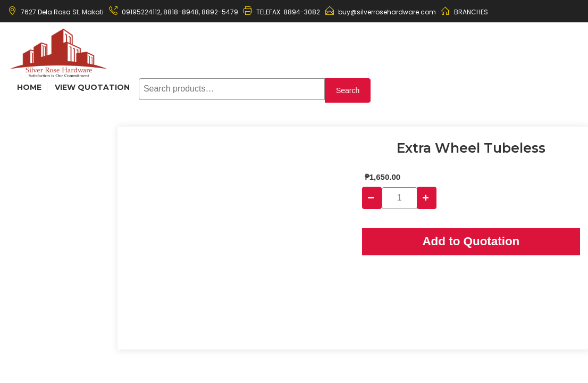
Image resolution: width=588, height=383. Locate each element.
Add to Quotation (471, 241)
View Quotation (92, 87)
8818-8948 (180, 12)
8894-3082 (302, 12)
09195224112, (142, 12)
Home (29, 87)
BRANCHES (471, 12)
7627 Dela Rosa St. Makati (62, 12)
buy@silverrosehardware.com (387, 12)
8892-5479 (220, 12)
